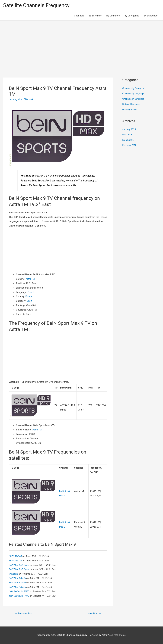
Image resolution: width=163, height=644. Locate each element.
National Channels (132, 105)
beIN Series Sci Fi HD (20, 591)
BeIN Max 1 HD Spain (20, 565)
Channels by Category (134, 89)
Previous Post (25, 614)
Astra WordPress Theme (114, 635)
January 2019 (129, 130)
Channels (79, 16)
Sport (29, 301)
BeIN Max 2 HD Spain (20, 569)
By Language (151, 16)
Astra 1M (30, 279)
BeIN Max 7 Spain (18, 587)
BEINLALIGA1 (16, 556)
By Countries (113, 16)
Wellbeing (14, 574)
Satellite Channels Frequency (39, 6)
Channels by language (134, 94)
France (29, 297)
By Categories (132, 16)
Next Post (94, 614)
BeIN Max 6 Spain (18, 583)
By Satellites (95, 16)
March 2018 (129, 140)
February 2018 (130, 146)
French (31, 292)
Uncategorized (16, 100)
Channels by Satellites (134, 99)
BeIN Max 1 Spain (18, 578)
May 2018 (128, 135)
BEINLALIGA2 (16, 561)
